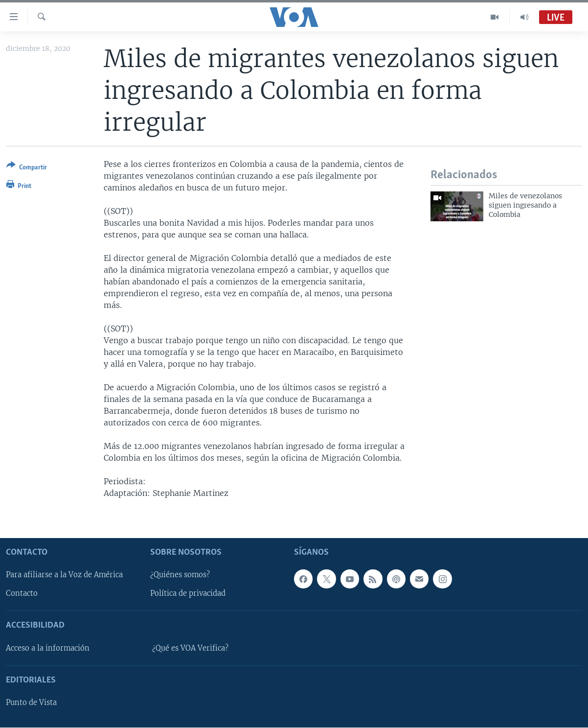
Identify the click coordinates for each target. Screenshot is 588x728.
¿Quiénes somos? (180, 575)
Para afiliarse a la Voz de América (64, 575)
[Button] (27, 168)
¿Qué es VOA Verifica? (190, 648)
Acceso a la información (48, 648)
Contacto (22, 594)
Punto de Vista (31, 703)
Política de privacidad (188, 594)
